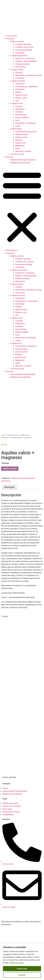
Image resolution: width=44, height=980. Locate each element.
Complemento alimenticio (26, 132)
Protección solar (17, 154)
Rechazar (22, 975)
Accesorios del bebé (24, 50)
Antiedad (19, 112)
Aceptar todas (22, 969)
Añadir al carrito (10, 469)
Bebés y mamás (17, 41)
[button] (22, 207)
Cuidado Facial (17, 103)
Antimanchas (21, 115)
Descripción (9, 487)
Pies (17, 101)
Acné (17, 120)
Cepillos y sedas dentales (26, 61)
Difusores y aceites (23, 151)
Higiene (18, 92)
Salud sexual (21, 143)
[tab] (9, 487)
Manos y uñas (21, 98)
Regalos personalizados (21, 163)
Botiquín (19, 140)
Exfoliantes (20, 89)
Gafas (18, 149)
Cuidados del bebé (23, 44)
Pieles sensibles (22, 118)
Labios (18, 126)
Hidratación (20, 84)
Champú (19, 72)
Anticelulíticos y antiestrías (26, 87)
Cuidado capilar (17, 70)
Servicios (10, 157)
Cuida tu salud (21, 137)
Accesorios (20, 78)
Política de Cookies (17, 963)
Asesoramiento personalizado (23, 160)
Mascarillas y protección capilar (28, 75)
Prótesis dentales (23, 64)
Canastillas (20, 53)
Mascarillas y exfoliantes (26, 123)
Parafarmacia (16, 129)
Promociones (11, 36)
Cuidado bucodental (19, 56)
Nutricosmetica (22, 134)
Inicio (3, 435)
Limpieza (19, 106)
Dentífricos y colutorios (25, 58)
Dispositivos (20, 67)
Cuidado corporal (18, 81)
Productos (10, 39)
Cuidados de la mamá (24, 47)
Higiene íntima (21, 95)
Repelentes (20, 146)
